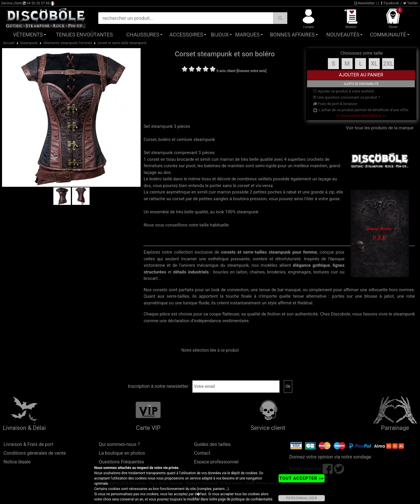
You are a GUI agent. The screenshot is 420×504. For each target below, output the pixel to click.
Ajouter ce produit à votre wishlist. (344, 91)
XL (374, 64)
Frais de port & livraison (335, 104)
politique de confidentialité (252, 499)
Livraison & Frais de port (28, 444)
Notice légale (17, 462)
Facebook (390, 3)
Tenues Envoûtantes (84, 35)
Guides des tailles (212, 444)
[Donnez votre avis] (252, 71)
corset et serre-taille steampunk (122, 43)
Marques (247, 35)
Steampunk (29, 43)
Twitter (411, 3)
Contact (202, 453)
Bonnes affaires (292, 35)
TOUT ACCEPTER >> (302, 478)
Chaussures (143, 35)
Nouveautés (343, 35)
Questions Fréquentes (122, 462)
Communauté (388, 35)
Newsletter (364, 3)
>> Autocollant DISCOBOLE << (361, 116)
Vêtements (28, 35)
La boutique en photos (122, 453)
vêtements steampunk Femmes (68, 43)
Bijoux (220, 35)
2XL (388, 64)
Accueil (9, 43)
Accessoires (186, 35)
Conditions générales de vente (35, 453)
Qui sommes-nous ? (119, 444)
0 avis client (226, 71)
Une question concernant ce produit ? (346, 97)
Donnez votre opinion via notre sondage (330, 457)
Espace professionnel (216, 462)
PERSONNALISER (302, 498)
